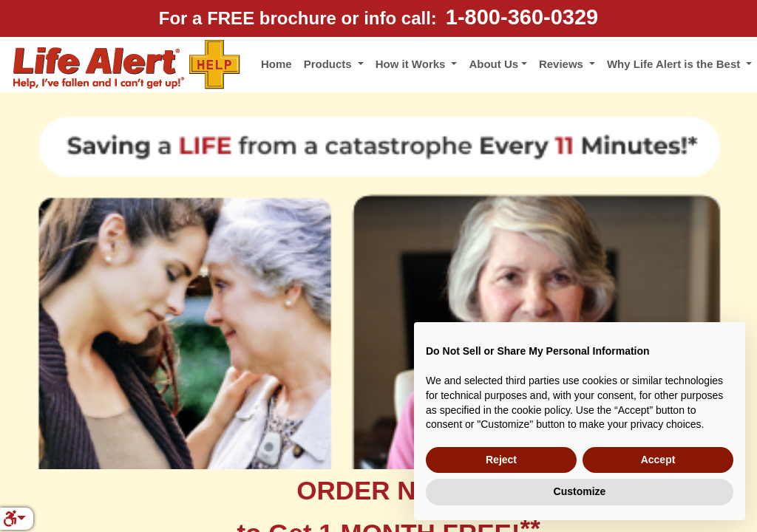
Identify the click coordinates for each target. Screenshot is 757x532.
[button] (14, 519)
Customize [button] (580, 491)
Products (329, 64)
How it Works (412, 64)
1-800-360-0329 (522, 17)
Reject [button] (501, 460)
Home (276, 64)
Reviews (563, 64)
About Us (493, 64)
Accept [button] (658, 460)
